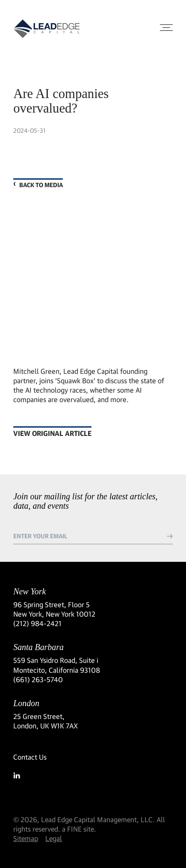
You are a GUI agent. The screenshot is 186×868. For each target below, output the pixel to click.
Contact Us (30, 757)
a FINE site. (79, 829)
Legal (54, 838)
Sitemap (26, 838)
